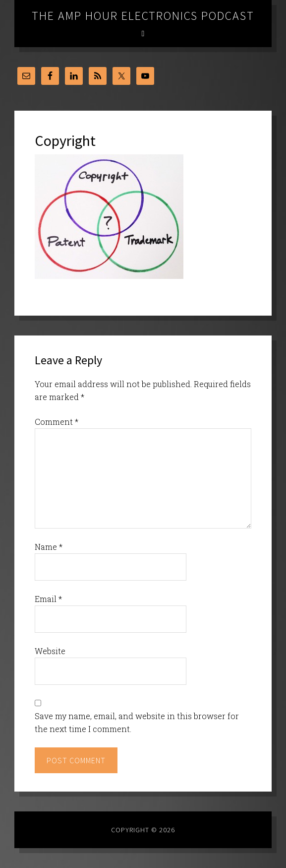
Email (48, 599)
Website (50, 651)
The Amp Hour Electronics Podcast (143, 16)
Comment (57, 422)
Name (49, 547)
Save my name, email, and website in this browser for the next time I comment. (137, 722)
